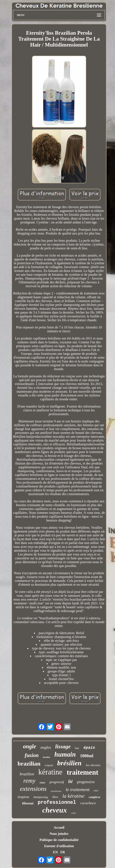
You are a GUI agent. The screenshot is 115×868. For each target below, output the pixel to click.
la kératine (73, 796)
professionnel (57, 803)
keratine (47, 757)
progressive (86, 782)
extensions (33, 789)
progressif (57, 782)
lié (71, 781)
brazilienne (56, 791)
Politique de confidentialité (59, 840)
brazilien (27, 774)
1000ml (87, 756)
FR (63, 852)
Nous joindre (59, 834)
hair (77, 748)
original (49, 765)
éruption (23, 797)
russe (42, 783)
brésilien (69, 763)
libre (55, 797)
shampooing (41, 797)
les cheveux (93, 765)
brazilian (29, 764)
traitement (82, 772)
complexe (95, 797)
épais (89, 748)
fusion (32, 755)
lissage (63, 747)
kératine (50, 772)
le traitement (78, 789)
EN (55, 852)
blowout (28, 803)
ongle (30, 746)
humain (65, 754)
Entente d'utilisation (59, 846)
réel (96, 791)
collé (73, 813)
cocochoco (88, 803)
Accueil (59, 828)
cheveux (55, 810)
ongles (46, 747)
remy (29, 781)
